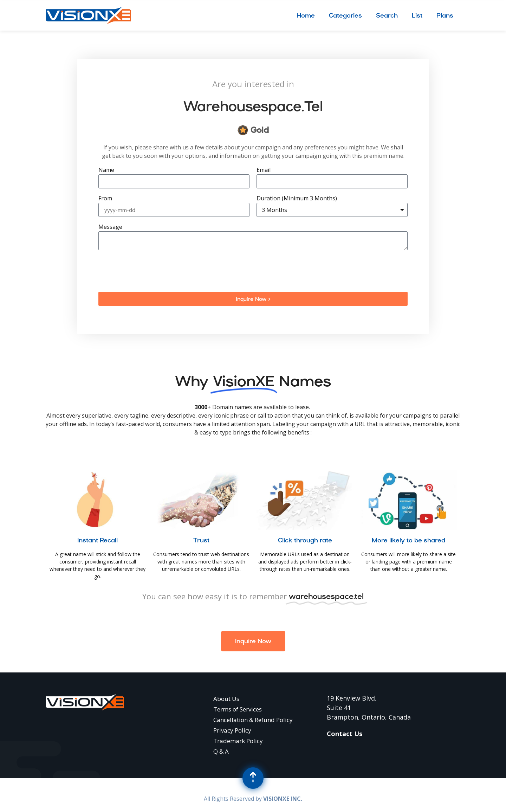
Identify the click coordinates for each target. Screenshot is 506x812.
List (417, 15)
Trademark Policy (238, 741)
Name (106, 170)
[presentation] (152, 271)
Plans (445, 15)
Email (264, 170)
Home (306, 15)
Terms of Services (238, 709)
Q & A (221, 751)
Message (110, 227)
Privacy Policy (232, 730)
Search (387, 15)
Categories (345, 15)
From (105, 199)
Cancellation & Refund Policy (253, 720)
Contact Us (345, 734)
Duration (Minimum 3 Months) (297, 199)
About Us (226, 699)
